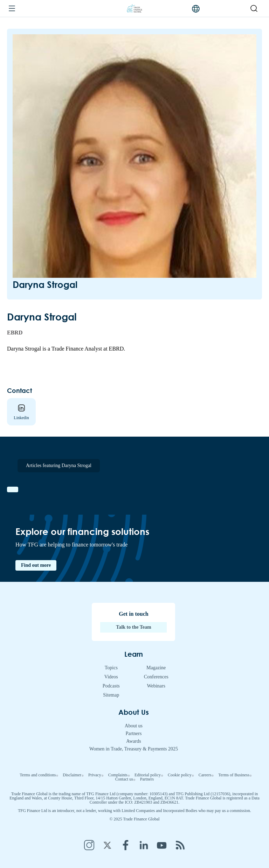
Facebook (125, 845)
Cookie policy (180, 775)
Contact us (124, 779)
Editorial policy (148, 775)
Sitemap (111, 695)
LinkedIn (144, 845)
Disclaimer (72, 775)
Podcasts (111, 686)
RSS (180, 845)
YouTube (162, 845)
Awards (133, 741)
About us (134, 726)
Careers (205, 775)
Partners (134, 733)
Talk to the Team (133, 627)
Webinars (156, 686)
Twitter (107, 845)
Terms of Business (234, 775)
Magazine (156, 668)
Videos (111, 677)
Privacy (95, 775)
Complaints (118, 775)
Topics (111, 668)
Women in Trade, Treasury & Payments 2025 (134, 749)
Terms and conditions (38, 775)
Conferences (156, 677)
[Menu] (12, 9)
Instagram (89, 845)
